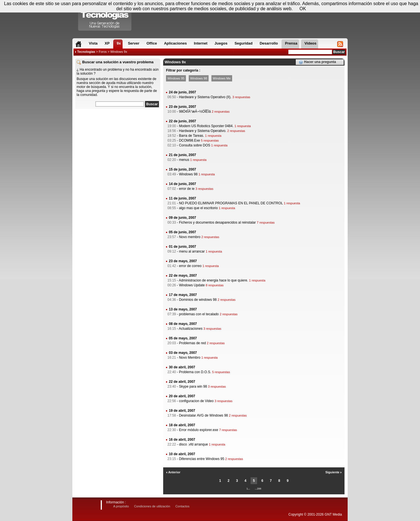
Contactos (182, 506)
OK (303, 9)
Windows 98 (199, 78)
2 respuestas (221, 112)
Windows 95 (176, 78)
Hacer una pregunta (317, 62)
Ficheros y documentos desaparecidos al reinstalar (218, 222)
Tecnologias (86, 52)
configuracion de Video (196, 401)
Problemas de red (193, 343)
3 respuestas (241, 97)
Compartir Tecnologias (105, 17)
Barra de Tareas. (192, 136)
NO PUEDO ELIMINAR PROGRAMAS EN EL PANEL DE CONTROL (231, 203)
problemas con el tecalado (199, 314)
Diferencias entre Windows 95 (202, 459)
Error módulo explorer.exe (199, 430)
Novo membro (190, 237)
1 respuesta (242, 126)
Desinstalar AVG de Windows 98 (204, 415)
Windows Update (192, 285)
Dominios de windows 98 (198, 300)
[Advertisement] (118, 147)
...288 (258, 489)
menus (184, 160)
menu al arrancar (192, 251)
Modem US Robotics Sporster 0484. (206, 126)
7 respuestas (266, 222)
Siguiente (333, 472)
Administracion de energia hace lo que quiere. (213, 280)
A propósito (121, 506)
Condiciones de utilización (152, 506)
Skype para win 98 (193, 386)
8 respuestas (215, 285)
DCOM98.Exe (190, 140)
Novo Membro (190, 358)
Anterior (173, 472)
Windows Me (222, 78)
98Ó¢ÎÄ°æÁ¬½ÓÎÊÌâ (195, 112)
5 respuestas (210, 140)
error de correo (190, 266)
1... (248, 489)
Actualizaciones (191, 329)
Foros (103, 52)
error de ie (187, 189)
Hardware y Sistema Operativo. (203, 131)
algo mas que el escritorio (199, 208)
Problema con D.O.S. (195, 372)
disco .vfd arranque (194, 444)
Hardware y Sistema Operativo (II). (205, 97)
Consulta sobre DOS (195, 145)
